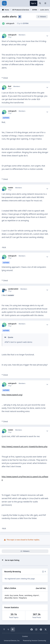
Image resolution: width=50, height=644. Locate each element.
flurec (21, 595)
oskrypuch (10, 24)
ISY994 (26, 24)
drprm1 (36, 595)
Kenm (15, 598)
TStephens (23, 598)
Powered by (35, 641)
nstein (11, 188)
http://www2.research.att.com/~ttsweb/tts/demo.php (25, 447)
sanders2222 (13, 289)
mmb (7, 595)
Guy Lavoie (14, 595)
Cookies (25, 636)
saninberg (28, 595)
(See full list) (41, 588)
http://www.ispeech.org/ (12, 395)
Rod (10, 86)
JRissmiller (9, 598)
